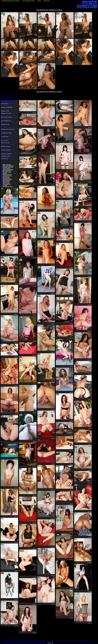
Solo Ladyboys (7, 181)
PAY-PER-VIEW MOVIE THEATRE (11, 1)
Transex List (6, 182)
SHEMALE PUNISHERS (7, 107)
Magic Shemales (7, 165)
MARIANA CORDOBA (6, 154)
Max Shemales (6, 178)
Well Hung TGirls (7, 171)
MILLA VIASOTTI (5, 143)
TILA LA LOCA (5, 140)
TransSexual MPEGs (8, 170)
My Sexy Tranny (7, 172)
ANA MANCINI (5, 137)
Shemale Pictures (7, 174)
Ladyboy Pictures (7, 179)
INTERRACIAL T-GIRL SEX (7, 129)
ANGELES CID (4, 159)
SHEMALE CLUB (5, 124)
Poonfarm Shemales (8, 167)
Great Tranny (6, 177)
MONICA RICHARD (6, 146)
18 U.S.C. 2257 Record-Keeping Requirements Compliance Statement (13, 636)
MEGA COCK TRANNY (6, 117)
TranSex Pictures (7, 176)
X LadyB (5, 185)
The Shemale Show (8, 187)
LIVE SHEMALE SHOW (28, 1)
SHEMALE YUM (5, 111)
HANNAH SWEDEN (6, 150)
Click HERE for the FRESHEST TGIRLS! (49, 10)
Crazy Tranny (6, 183)
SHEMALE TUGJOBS (6, 113)
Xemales (5, 173)
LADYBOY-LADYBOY (6, 133)
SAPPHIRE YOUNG (6, 156)
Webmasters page (50, 643)
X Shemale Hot (7, 184)
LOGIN (39, 1)
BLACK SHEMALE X (6, 121)
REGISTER (47, 1)
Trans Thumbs (6, 168)
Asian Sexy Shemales (8, 166)
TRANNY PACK (5, 104)
